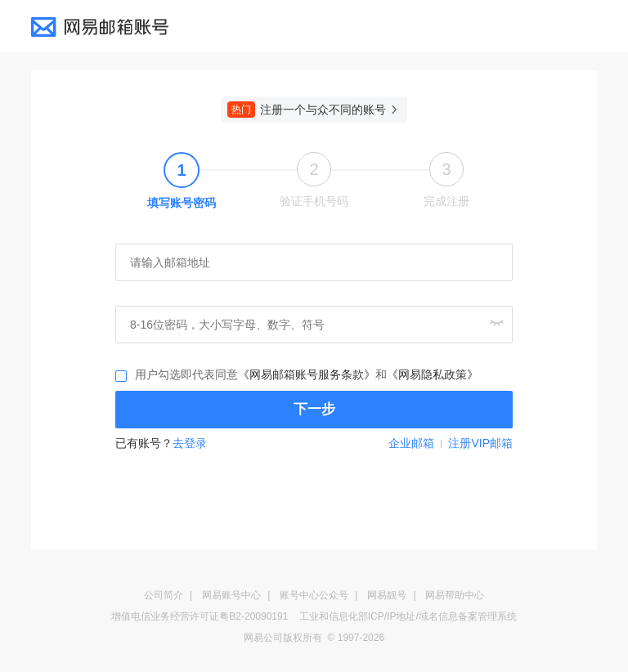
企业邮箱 (411, 443)
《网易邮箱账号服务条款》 (307, 374)
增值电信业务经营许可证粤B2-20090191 (200, 616)
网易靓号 (387, 595)
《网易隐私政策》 (433, 374)
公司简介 (164, 595)
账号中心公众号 (314, 595)
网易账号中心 (231, 595)
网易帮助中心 (455, 595)
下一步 (314, 409)
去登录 (190, 443)
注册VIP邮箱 (480, 443)
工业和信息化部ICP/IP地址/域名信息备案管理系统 (408, 616)
